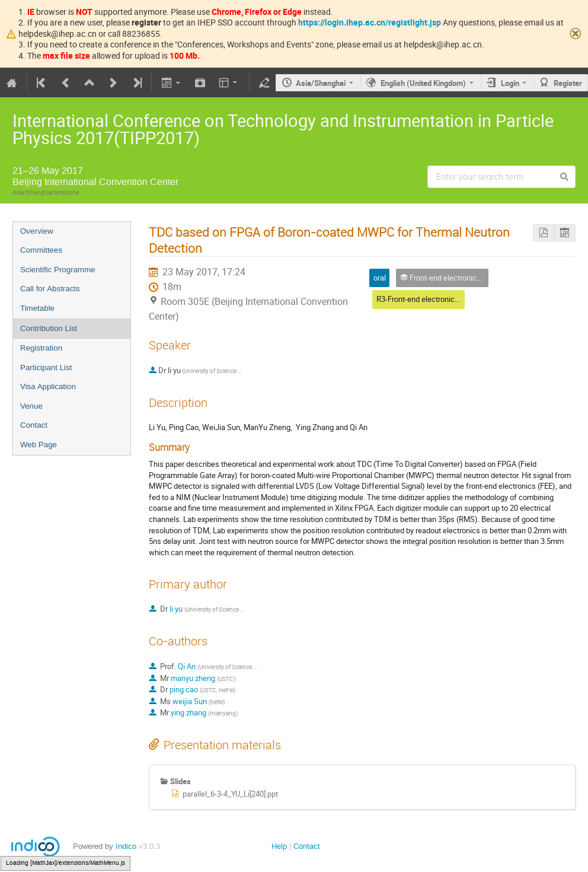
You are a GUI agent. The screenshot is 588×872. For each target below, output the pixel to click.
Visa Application (48, 386)
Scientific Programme (58, 270)
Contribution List (49, 328)
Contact (34, 425)
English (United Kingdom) (423, 83)
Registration (41, 348)
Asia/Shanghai (321, 83)
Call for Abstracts (50, 289)
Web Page (39, 445)
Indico (126, 846)
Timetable (37, 308)
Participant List (46, 367)
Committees (41, 250)
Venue (31, 406)
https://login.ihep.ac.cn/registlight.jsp (370, 22)
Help (279, 846)
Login (510, 83)
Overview (37, 231)
